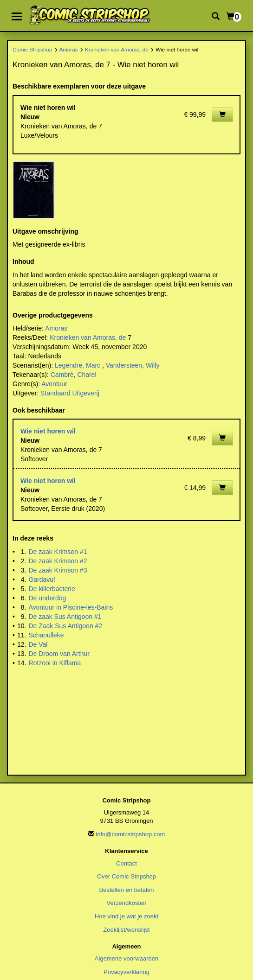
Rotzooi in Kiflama (55, 663)
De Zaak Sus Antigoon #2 (65, 626)
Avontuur (54, 384)
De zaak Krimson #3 (58, 570)
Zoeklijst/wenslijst (126, 930)
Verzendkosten (126, 903)
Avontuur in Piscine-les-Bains (71, 607)
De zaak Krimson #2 (58, 561)
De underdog (47, 598)
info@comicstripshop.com (130, 834)
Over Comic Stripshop (126, 876)
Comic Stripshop (32, 49)
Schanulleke (46, 635)
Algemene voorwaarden (126, 958)
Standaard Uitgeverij (70, 393)
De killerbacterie (52, 589)
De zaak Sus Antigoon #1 (65, 617)
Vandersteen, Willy (133, 365)
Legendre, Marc (78, 365)
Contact (126, 863)
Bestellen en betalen (127, 890)
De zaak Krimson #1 (58, 552)
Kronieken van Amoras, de (117, 49)
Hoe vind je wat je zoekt (126, 916)
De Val (38, 644)
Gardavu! (42, 579)
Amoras (68, 49)
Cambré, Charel (74, 375)
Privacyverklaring (126, 972)
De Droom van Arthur (59, 654)
